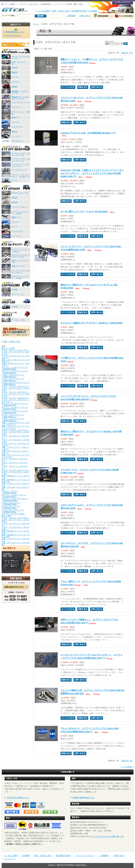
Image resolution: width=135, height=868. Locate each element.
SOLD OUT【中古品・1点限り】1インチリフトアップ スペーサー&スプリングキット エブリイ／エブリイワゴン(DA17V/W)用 (92, 173)
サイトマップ (10, 859)
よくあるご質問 (11, 856)
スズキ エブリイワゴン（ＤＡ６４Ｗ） (16, 433)
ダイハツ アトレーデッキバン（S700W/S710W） (15, 500)
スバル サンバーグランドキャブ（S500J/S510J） (16, 383)
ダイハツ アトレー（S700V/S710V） (10, 492)
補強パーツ (16, 118)
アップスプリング (19, 170)
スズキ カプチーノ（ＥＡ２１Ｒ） (15, 463)
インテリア (16, 136)
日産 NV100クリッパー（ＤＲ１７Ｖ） (16, 477)
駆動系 (14, 72)
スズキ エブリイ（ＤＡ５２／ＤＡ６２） (16, 444)
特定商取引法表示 (79, 11)
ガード (14, 180)
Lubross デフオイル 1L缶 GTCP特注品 (88, 133)
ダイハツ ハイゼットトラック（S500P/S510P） (15, 368)
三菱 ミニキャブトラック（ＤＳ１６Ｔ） (16, 364)
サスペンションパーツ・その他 (20, 213)
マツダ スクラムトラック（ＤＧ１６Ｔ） (16, 357)
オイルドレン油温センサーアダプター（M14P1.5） (92, 323)
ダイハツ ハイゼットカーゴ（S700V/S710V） (14, 496)
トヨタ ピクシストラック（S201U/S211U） (13, 420)
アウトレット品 (18, 320)
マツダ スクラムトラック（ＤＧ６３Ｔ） (16, 395)
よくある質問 (44, 11)
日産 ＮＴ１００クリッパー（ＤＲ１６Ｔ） (16, 361)
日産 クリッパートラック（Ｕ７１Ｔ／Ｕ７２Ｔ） (16, 427)
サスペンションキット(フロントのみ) (21, 256)
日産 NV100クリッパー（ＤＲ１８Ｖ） (16, 532)
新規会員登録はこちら (15, 32)
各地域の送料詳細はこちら (84, 798)
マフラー (15, 77)
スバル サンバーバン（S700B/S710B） (11, 507)
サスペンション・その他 (21, 113)
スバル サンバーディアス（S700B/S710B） (13, 511)
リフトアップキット (20, 207)
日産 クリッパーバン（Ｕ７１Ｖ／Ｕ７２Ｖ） (16, 456)
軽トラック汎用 (8, 348)
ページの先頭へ (127, 767)
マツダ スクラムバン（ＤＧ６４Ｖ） (16, 437)
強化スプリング (18, 266)
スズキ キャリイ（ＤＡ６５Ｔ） (16, 398)
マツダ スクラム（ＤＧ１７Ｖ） (16, 470)
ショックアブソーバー (21, 102)
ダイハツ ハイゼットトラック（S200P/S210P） (15, 408)
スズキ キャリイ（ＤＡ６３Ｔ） (16, 392)
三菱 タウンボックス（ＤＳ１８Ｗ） (16, 543)
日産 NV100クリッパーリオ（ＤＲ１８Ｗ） (16, 536)
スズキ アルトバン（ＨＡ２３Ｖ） (15, 467)
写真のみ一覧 (127, 53)
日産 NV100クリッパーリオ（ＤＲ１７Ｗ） (16, 481)
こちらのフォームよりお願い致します (108, 836)
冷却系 (14, 68)
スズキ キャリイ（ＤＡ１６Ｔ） (16, 350)
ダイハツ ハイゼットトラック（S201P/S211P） (15, 404)
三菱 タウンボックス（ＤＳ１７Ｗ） (16, 488)
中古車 (14, 307)
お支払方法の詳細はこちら (18, 798)
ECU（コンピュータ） (19, 63)
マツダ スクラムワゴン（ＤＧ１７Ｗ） (16, 473)
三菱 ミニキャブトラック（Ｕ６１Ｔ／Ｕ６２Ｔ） (16, 423)
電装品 (14, 132)
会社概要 (93, 11)
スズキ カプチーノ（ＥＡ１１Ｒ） (15, 460)
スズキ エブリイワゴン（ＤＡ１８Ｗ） (16, 521)
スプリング (16, 107)
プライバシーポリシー (85, 856)
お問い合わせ (85, 16)
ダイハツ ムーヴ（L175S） (14, 514)
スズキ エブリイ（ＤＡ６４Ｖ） (16, 430)
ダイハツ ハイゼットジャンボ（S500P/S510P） (15, 372)
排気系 (14, 198)
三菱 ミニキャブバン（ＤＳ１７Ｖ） (16, 484)
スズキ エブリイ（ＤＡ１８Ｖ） (16, 518)
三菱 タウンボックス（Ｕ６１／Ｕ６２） (16, 452)
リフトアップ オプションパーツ (21, 166)
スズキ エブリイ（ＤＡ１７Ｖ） (16, 386)
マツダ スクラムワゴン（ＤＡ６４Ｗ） (16, 441)
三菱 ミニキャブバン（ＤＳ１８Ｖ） (16, 540)
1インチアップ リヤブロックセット (21, 272)
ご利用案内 (71, 16)
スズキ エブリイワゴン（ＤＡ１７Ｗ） (16, 389)
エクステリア (17, 127)
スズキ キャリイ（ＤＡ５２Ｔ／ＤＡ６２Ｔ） (16, 401)
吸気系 (14, 87)
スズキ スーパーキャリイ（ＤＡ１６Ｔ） (16, 353)
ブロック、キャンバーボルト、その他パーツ (21, 176)
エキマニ (15, 82)
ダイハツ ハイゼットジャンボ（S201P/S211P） (15, 412)
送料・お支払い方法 (61, 11)
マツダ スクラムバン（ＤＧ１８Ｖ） (16, 524)
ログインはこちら (13, 35)
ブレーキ (15, 122)
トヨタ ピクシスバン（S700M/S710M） (11, 503)
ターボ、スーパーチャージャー (21, 58)
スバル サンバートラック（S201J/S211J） (13, 416)
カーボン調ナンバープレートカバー (84, 212)
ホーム (36, 24)
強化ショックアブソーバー (21, 262)
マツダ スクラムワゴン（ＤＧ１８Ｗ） (16, 528)
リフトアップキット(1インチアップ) (21, 155)
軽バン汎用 (6, 516)
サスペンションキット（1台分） (21, 250)
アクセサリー (17, 141)
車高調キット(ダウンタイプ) (20, 92)
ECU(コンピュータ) (20, 193)
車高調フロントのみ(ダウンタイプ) (20, 98)
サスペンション (18, 294)
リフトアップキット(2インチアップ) (21, 160)
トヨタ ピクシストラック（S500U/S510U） (13, 376)
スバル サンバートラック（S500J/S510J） (13, 380)
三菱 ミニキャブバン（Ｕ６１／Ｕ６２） (16, 448)
